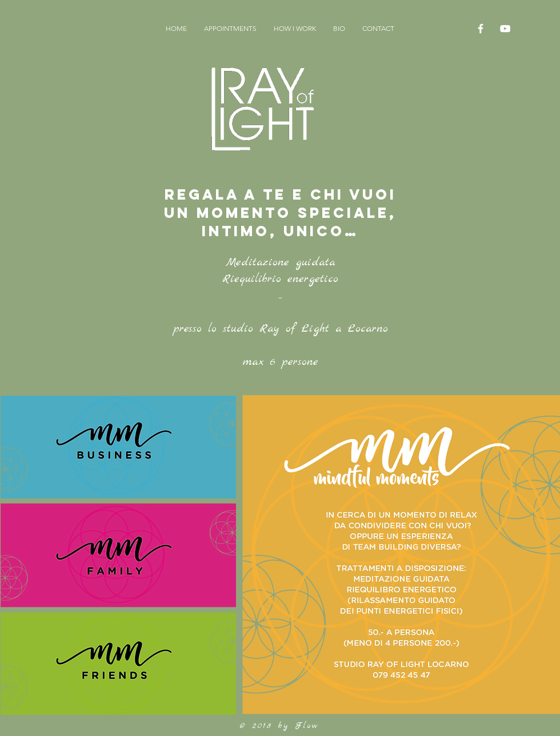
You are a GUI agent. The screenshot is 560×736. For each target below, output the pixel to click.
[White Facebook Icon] (481, 29)
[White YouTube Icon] (505, 29)
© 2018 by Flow (279, 726)
